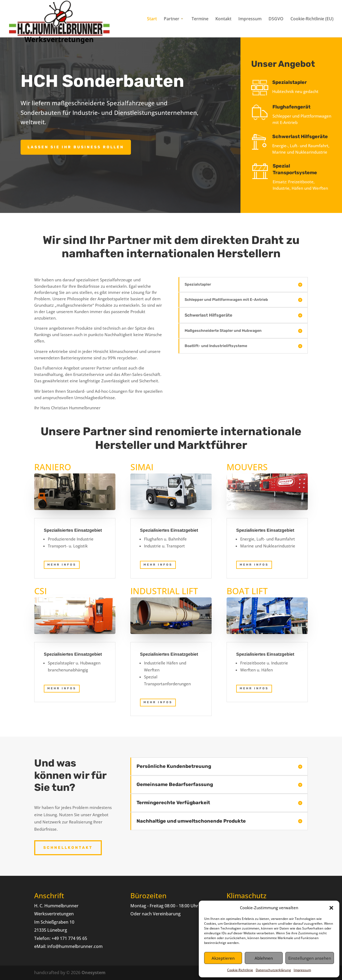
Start (152, 19)
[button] (331, 908)
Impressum (302, 970)
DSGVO (276, 19)
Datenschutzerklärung (273, 970)
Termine (200, 19)
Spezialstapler (295, 82)
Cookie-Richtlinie (240, 970)
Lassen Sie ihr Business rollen (76, 147)
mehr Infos (62, 565)
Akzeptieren (223, 958)
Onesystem (94, 973)
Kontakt (223, 19)
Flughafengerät (300, 107)
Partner (172, 19)
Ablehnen (264, 958)
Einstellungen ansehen (310, 958)
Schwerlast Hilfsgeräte (304, 137)
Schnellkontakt (68, 848)
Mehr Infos (62, 688)
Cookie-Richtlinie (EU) (312, 19)
